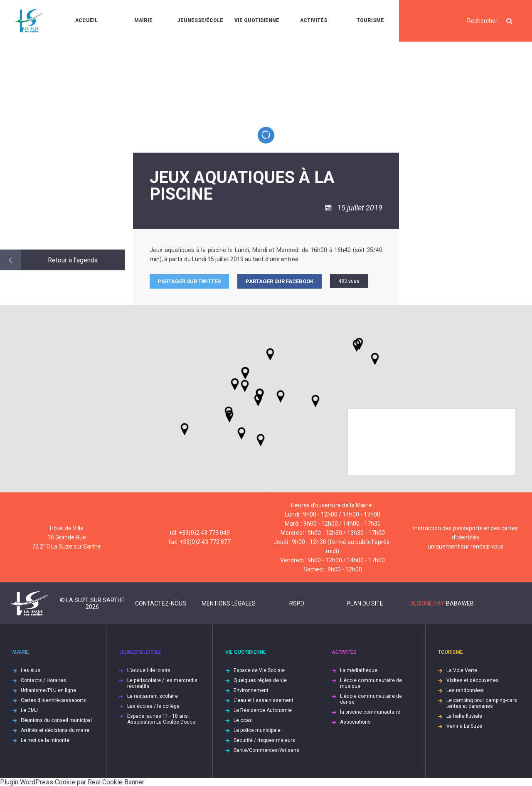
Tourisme (370, 20)
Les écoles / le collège (153, 706)
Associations (355, 722)
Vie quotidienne (257, 20)
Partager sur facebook (280, 281)
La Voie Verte (462, 670)
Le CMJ (29, 710)
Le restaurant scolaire (153, 696)
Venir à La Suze (464, 726)
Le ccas (243, 720)
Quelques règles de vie (260, 680)
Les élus (31, 670)
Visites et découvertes (473, 680)
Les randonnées (465, 690)
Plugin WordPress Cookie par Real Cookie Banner (72, 782)
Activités (314, 20)
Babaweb (460, 603)
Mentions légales (229, 603)
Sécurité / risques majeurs (264, 740)
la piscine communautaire (370, 712)
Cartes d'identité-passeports (53, 700)
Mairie (143, 20)
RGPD (297, 603)
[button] (281, 396)
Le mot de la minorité (45, 740)
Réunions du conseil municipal (56, 720)
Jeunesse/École (200, 20)
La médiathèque (359, 670)
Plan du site (365, 603)
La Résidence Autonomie (263, 710)
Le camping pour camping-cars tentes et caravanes (482, 703)
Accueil (86, 20)
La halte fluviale (464, 716)
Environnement (251, 690)
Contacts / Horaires (43, 680)
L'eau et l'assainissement (264, 700)
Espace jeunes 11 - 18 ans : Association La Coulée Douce (161, 719)
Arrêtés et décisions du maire (55, 730)
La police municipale (257, 730)
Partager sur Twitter (189, 281)
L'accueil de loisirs (149, 670)
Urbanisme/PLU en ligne (48, 690)
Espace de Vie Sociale (259, 670)
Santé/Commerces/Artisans (266, 750)
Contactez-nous (161, 603)
